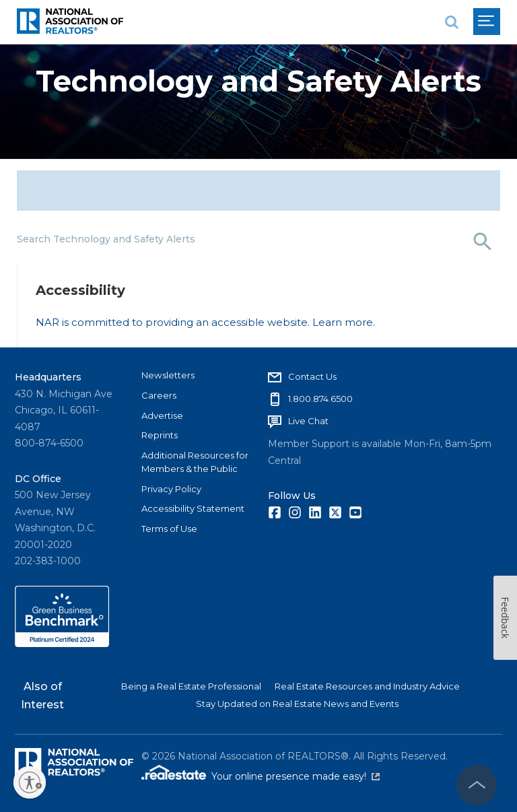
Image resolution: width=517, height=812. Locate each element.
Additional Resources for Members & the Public (195, 462)
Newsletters (168, 375)
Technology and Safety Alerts (258, 81)
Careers (159, 395)
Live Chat (308, 421)
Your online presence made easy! (296, 776)
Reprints (160, 435)
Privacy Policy (171, 489)
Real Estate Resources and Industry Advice (367, 686)
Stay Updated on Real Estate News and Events (297, 704)
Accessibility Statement (193, 508)
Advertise (162, 415)
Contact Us (312, 376)
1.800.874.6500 (320, 399)
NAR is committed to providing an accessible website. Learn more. (205, 322)
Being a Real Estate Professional (191, 686)
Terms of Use (169, 529)
